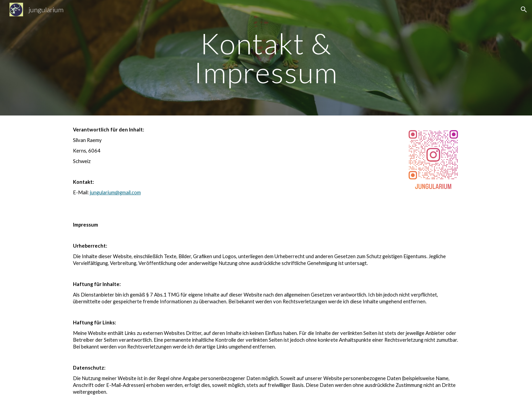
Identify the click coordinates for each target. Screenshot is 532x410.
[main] (266, 58)
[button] (524, 10)
